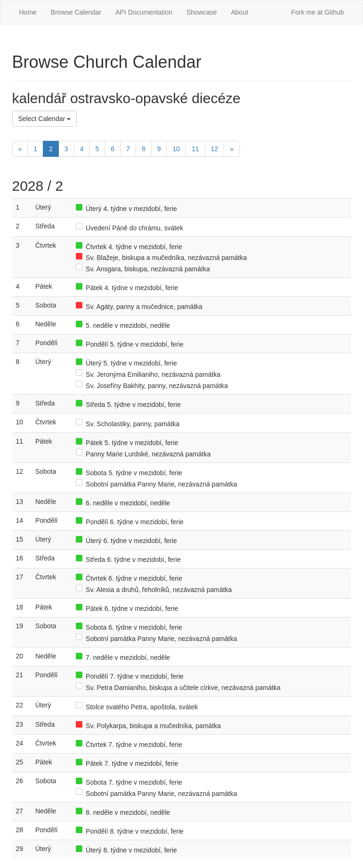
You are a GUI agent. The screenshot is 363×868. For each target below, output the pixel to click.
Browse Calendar (76, 12)
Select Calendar (45, 119)
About (239, 12)
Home (28, 12)
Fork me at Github (317, 12)
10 (176, 149)
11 (195, 149)
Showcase (202, 12)
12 (215, 149)
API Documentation (144, 12)
